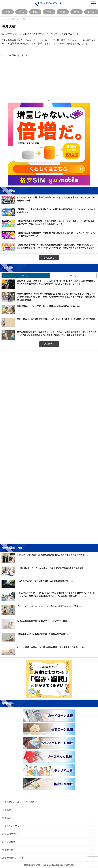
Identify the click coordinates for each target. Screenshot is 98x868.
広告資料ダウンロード (13, 858)
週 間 (25, 275)
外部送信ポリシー (11, 834)
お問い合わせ (9, 842)
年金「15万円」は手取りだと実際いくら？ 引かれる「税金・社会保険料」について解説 (56, 319)
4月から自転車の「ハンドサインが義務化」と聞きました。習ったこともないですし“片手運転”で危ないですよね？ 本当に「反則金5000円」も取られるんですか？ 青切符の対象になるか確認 (56, 297)
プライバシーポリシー (13, 826)
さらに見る (49, 258)
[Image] (49, 4)
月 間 (73, 275)
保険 (77, 12)
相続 (35, 12)
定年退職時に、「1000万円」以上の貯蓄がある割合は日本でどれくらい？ (50, 306)
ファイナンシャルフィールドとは (18, 802)
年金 (63, 12)
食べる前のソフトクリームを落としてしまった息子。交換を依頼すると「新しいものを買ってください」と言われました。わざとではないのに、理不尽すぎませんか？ (57, 333)
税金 (49, 12)
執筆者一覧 (8, 850)
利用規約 (7, 818)
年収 (21, 12)
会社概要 (7, 810)
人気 (8, 12)
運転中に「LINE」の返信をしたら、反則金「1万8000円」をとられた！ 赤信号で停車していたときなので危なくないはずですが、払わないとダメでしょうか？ (56, 282)
